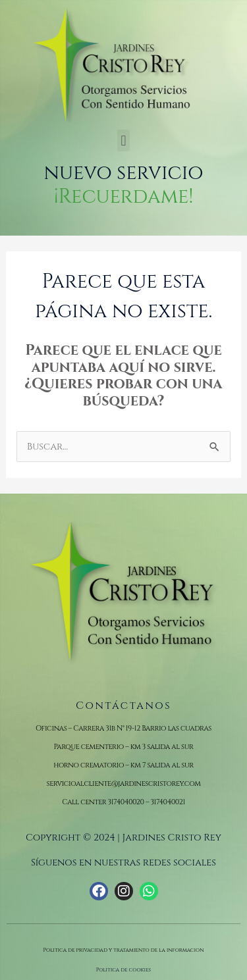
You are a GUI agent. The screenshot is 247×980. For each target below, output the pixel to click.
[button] (123, 141)
